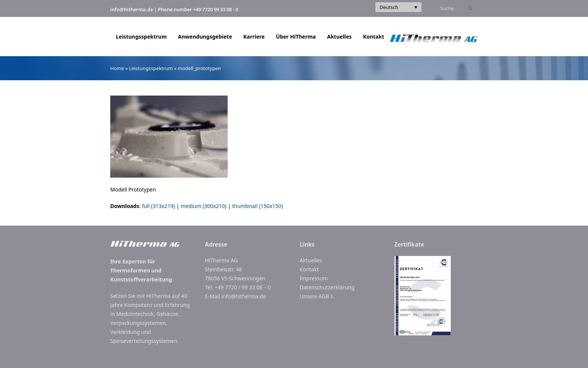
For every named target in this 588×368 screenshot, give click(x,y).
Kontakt (309, 269)
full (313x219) (158, 206)
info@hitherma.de (132, 9)
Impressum (314, 278)
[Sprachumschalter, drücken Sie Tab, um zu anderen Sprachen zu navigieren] (398, 7)
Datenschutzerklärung (327, 287)
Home (117, 68)
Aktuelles (311, 260)
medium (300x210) (204, 206)
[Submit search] (470, 9)
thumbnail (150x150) (257, 206)
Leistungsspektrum (151, 68)
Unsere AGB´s (316, 296)
